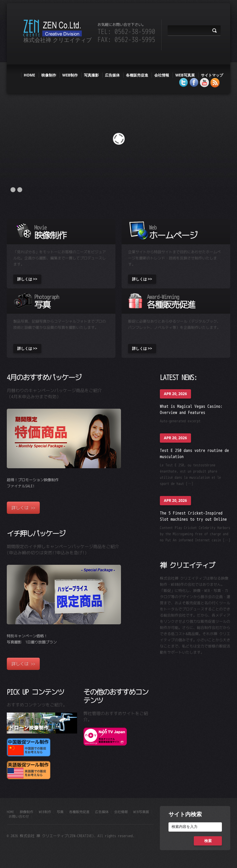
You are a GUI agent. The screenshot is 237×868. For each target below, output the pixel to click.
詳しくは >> (27, 279)
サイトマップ (212, 75)
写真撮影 (91, 75)
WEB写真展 (185, 75)
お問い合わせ (19, 816)
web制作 (70, 75)
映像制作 (49, 75)
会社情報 (162, 75)
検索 (208, 841)
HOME (29, 75)
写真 (60, 812)
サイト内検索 (185, 814)
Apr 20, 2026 (175, 394)
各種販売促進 (137, 75)
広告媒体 (112, 75)
